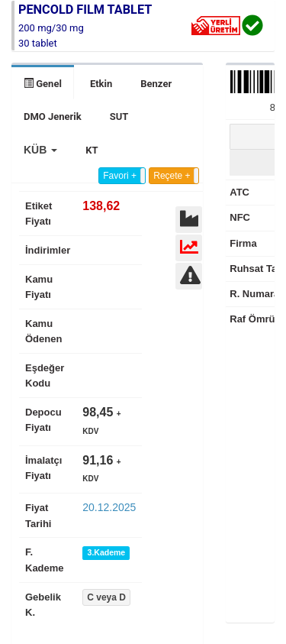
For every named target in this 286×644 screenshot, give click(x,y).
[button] (40, 150)
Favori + (120, 176)
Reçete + (172, 176)
